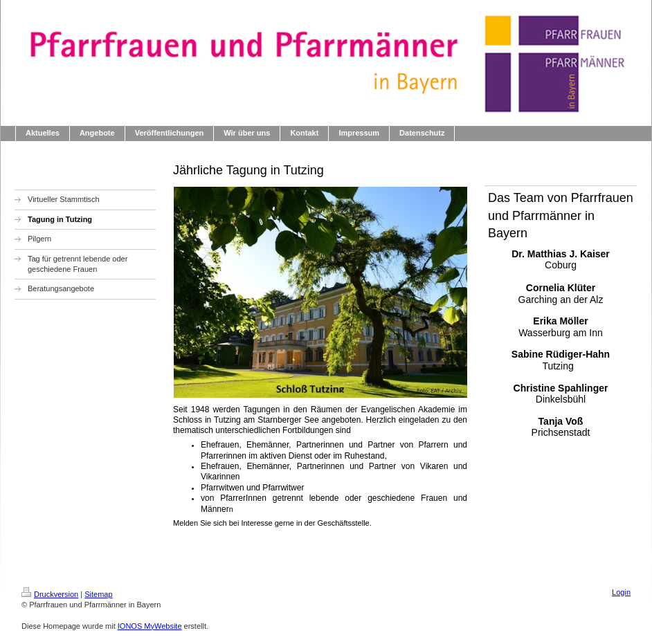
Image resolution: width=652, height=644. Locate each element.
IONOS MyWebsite (150, 626)
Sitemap (98, 594)
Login (621, 592)
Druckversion (50, 594)
